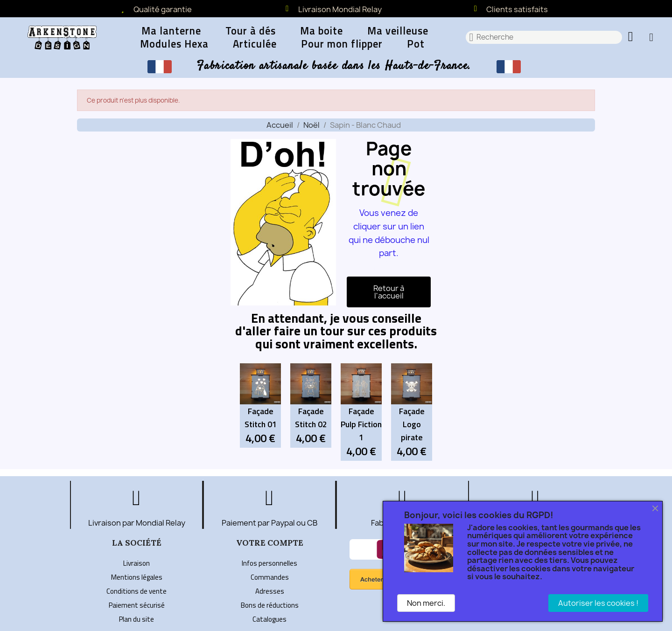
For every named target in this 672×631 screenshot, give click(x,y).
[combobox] (544, 37)
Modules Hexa (174, 44)
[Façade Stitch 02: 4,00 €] (311, 406)
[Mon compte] (651, 37)
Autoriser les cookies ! (598, 603)
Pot (416, 44)
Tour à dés (251, 31)
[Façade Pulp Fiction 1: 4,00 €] (361, 412)
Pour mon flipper (342, 44)
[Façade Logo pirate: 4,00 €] (412, 412)
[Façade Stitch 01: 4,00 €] (260, 406)
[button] (632, 37)
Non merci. (426, 603)
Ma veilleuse (398, 31)
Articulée (255, 44)
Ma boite (322, 31)
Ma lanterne (171, 31)
